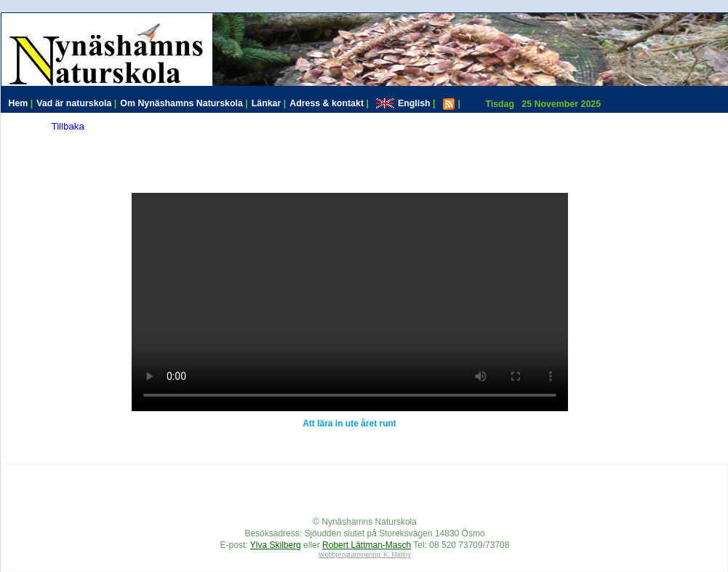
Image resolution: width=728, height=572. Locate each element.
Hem (21, 103)
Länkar (269, 103)
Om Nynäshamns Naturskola (184, 103)
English (406, 103)
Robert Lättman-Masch (367, 545)
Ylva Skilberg (276, 545)
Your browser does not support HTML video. (350, 302)
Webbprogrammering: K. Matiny (365, 555)
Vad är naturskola (76, 103)
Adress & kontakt (329, 103)
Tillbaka (68, 126)
